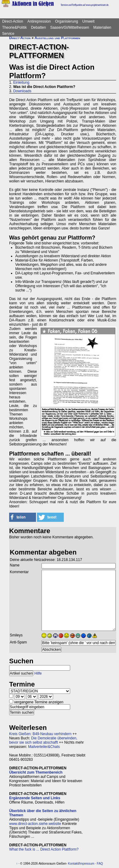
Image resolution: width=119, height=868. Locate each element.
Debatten (39, 27)
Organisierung (66, 21)
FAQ (100, 864)
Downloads (22, 91)
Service (8, 34)
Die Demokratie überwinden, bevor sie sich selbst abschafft (43, 740)
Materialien (102, 27)
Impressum (87, 864)
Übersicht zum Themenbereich (36, 772)
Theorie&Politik (14, 27)
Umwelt (88, 21)
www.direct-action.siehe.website (35, 824)
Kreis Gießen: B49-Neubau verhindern (40, 734)
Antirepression (39, 21)
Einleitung (21, 82)
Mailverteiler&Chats (44, 747)
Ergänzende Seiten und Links (35, 798)
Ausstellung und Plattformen (57, 38)
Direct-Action (13, 21)
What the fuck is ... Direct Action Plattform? (44, 849)
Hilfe (38, 673)
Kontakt (73, 864)
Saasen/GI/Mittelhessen (69, 27)
